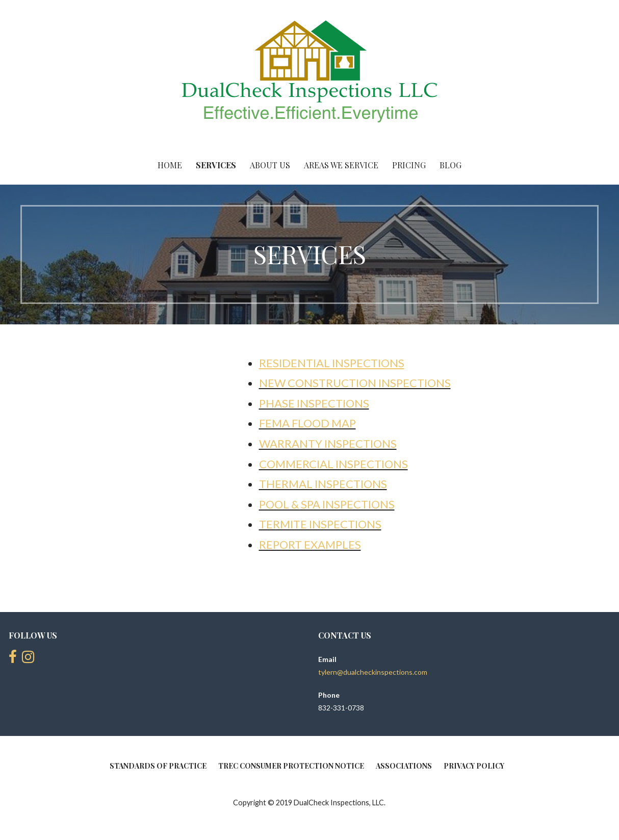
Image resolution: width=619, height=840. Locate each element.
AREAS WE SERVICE (341, 165)
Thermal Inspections (323, 484)
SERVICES (216, 165)
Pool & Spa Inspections (327, 504)
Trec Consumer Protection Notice (291, 766)
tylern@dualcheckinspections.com (373, 672)
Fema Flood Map (307, 423)
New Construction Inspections (355, 383)
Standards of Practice (158, 766)
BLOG (450, 165)
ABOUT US (270, 165)
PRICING (409, 165)
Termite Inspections (320, 524)
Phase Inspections (314, 403)
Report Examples (310, 544)
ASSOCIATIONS (404, 766)
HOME (170, 165)
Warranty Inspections (328, 443)
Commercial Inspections (333, 464)
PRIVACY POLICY (474, 766)
